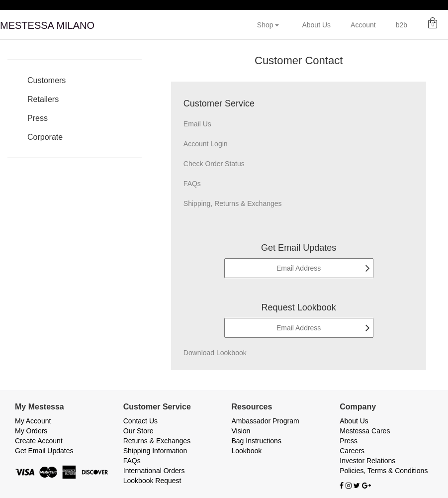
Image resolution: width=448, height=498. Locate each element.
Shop (268, 25)
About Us (316, 25)
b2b (402, 25)
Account (363, 25)
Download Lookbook (215, 353)
